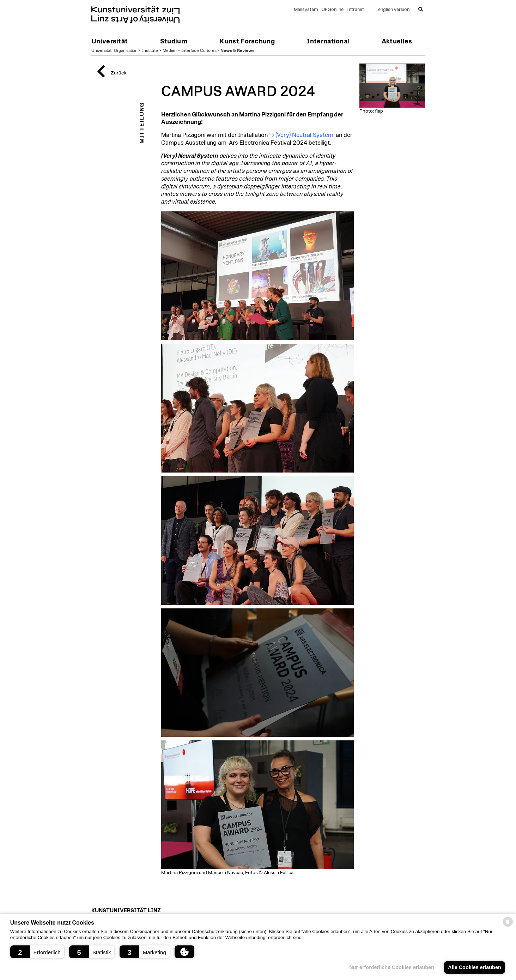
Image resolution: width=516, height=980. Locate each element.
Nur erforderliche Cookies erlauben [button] (392, 967)
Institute (150, 50)
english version (394, 10)
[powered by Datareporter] (508, 926)
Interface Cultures (199, 50)
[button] (37, 952)
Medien (170, 50)
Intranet (356, 10)
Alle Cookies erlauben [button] (474, 967)
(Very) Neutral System (305, 135)
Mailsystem (306, 10)
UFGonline (333, 10)
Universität (101, 50)
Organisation (126, 50)
